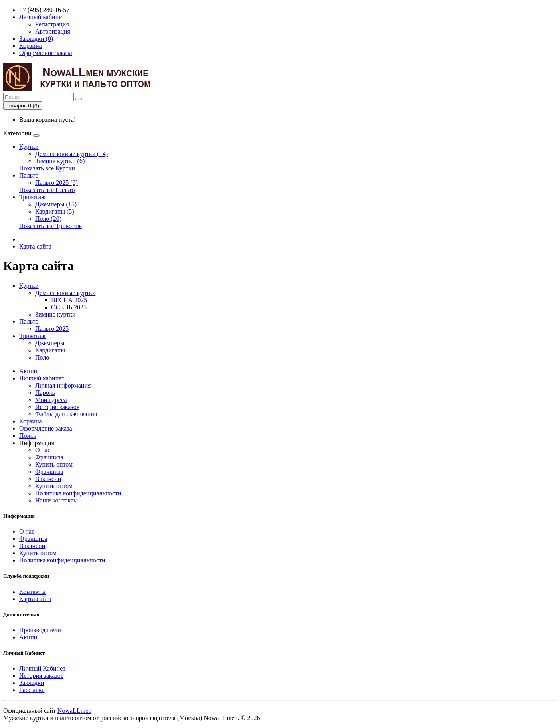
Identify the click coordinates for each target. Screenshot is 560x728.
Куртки (29, 147)
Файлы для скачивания (66, 414)
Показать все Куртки (47, 168)
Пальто (29, 175)
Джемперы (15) (56, 204)
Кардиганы (50, 350)
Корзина (31, 421)
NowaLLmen (74, 711)
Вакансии (48, 479)
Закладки (32, 683)
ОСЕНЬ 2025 (69, 307)
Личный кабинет (42, 378)
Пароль (45, 393)
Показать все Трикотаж (50, 226)
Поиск (28, 436)
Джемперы (50, 343)
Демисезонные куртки (65, 293)
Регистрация (52, 24)
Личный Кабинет (42, 668)
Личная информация (63, 385)
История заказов (57, 407)
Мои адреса (51, 400)
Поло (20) (48, 219)
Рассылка (32, 690)
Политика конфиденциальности (78, 493)
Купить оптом (54, 464)
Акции (28, 371)
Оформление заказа (46, 428)
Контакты (32, 592)
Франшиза (49, 457)
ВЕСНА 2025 (69, 300)
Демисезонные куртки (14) (71, 154)
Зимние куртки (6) (60, 161)
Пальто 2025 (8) (56, 183)
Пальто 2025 (52, 329)
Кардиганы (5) (55, 211)
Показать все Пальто (47, 190)
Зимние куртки (55, 314)
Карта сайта (35, 246)
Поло (42, 357)
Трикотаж (32, 197)
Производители (40, 630)
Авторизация (53, 31)
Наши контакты (56, 500)
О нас (43, 450)
